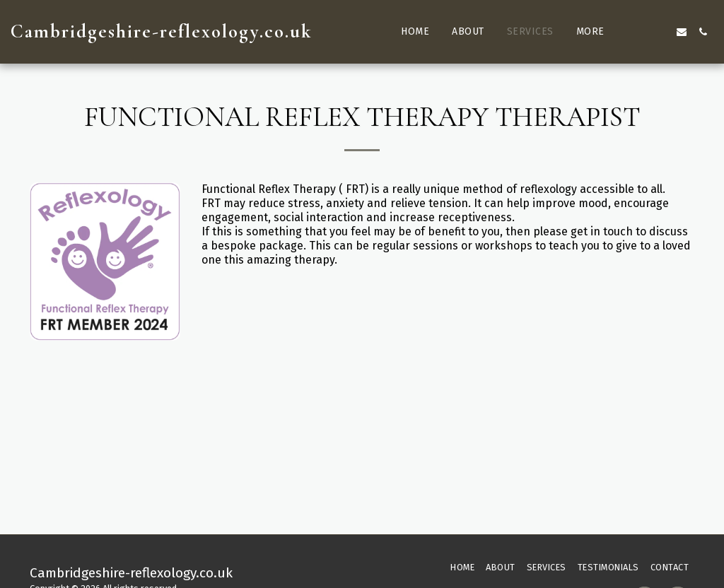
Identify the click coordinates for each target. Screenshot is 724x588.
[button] (639, 32)
